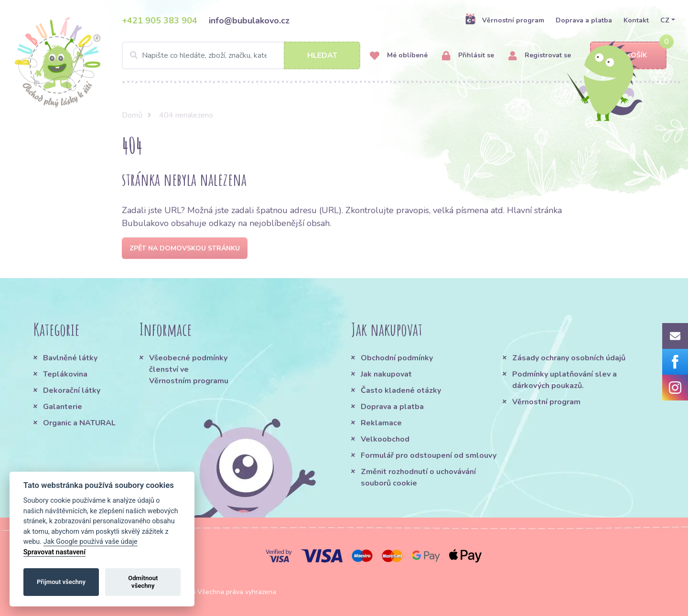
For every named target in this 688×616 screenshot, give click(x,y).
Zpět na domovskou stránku (185, 248)
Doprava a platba (584, 20)
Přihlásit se (468, 56)
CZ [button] (665, 20)
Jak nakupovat (386, 374)
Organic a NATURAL (79, 423)
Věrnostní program (505, 20)
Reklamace (381, 423)
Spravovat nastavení (54, 552)
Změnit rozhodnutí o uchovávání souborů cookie (418, 477)
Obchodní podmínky (397, 358)
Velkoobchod (385, 439)
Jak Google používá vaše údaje (91, 542)
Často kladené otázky (401, 390)
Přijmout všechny (61, 582)
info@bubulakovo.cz (249, 21)
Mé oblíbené (399, 56)
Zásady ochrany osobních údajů (569, 358)
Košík (628, 56)
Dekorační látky (72, 390)
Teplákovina (65, 374)
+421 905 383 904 (160, 21)
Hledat (322, 55)
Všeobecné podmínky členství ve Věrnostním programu (189, 369)
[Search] (241, 55)
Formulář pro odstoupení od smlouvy (429, 455)
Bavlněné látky (70, 358)
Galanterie (63, 407)
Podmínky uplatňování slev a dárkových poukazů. (564, 380)
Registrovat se (540, 56)
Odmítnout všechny (143, 582)
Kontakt (636, 20)
